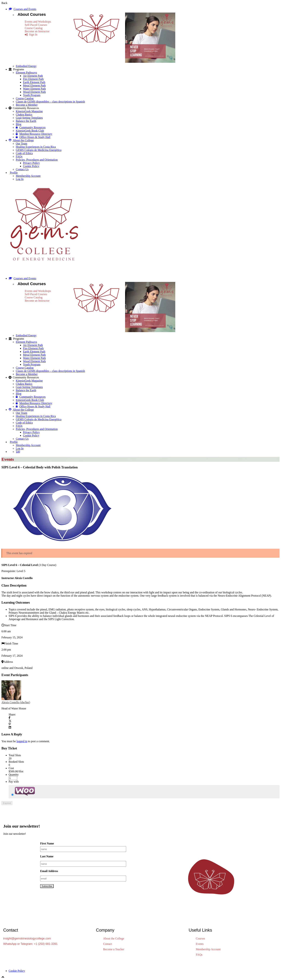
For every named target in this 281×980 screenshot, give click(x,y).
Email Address (49, 871)
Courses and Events (22, 9)
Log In (20, 179)
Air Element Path (33, 76)
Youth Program (32, 95)
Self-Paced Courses (36, 25)
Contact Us (22, 169)
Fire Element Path (33, 79)
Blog (19, 124)
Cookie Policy (31, 166)
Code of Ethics (24, 153)
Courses (201, 938)
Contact (108, 944)
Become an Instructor (37, 31)
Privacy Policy (31, 163)
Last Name (47, 856)
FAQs (19, 156)
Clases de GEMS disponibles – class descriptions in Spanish (50, 102)
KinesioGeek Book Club (30, 131)
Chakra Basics (24, 114)
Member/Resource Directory (34, 134)
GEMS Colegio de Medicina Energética (39, 150)
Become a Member (27, 105)
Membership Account (28, 176)
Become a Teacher (114, 949)
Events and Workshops (38, 22)
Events (200, 944)
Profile (14, 173)
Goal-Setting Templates (29, 118)
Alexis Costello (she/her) (16, 702)
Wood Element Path (34, 92)
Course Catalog (34, 28)
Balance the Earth (26, 121)
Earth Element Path (34, 82)
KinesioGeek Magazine (29, 111)
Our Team (22, 144)
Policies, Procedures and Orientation (37, 160)
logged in (22, 741)
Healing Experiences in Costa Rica (36, 147)
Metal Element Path (34, 85)
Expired (7, 803)
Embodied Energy (26, 66)
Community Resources (31, 127)
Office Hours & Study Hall (33, 137)
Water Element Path (34, 89)
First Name (47, 843)
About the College (21, 140)
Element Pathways (26, 73)
